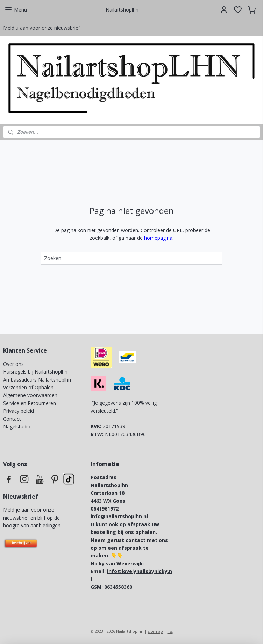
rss (170, 631)
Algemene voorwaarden (30, 395)
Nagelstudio (17, 426)
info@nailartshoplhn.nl (119, 516)
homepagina (158, 238)
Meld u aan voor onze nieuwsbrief (42, 28)
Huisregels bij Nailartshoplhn (35, 372)
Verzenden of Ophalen (28, 387)
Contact (12, 419)
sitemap (155, 631)
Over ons (13, 364)
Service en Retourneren (30, 403)
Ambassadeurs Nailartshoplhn (37, 380)
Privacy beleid (19, 411)
